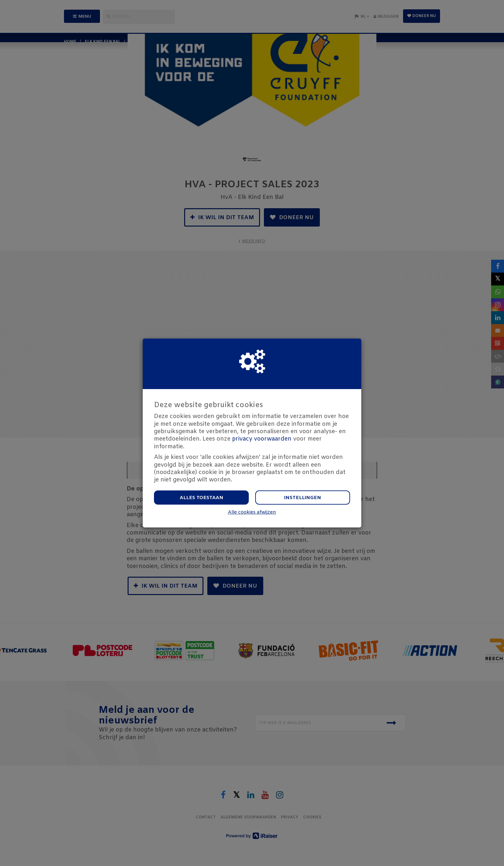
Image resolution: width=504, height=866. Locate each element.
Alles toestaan (202, 498)
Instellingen (303, 498)
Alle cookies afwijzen (252, 512)
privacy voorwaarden (262, 439)
